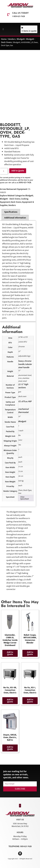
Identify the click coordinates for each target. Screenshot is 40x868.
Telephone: (14, 846)
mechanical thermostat (23, 411)
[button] (3, 29)
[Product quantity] (4, 171)
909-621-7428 (26, 846)
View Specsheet (24, 498)
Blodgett (21, 39)
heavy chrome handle (25, 363)
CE (19, 401)
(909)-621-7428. (25, 182)
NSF (30, 401)
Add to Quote (18, 171)
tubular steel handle (25, 366)
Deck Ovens (16, 202)
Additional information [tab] (15, 218)
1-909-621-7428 (18, 16)
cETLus (24, 401)
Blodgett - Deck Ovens (10, 199)
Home (4, 39)
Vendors (12, 39)
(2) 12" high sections (23, 386)
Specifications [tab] (11, 212)
